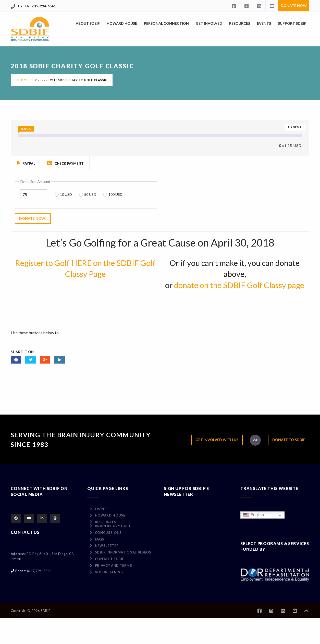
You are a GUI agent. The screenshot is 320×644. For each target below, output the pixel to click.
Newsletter (107, 546)
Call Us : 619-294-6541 (37, 6)
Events (264, 23)
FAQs (100, 539)
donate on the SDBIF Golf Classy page (239, 285)
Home (23, 80)
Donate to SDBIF (289, 440)
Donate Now (294, 5)
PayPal (26, 163)
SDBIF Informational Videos (123, 552)
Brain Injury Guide (114, 526)
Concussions (108, 533)
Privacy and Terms (114, 565)
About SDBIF (88, 23)
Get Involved (209, 23)
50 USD (90, 194)
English (254, 515)
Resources (240, 23)
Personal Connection (166, 23)
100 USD (115, 194)
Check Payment (65, 163)
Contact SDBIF (109, 559)
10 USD (66, 194)
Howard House (122, 23)
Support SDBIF (292, 23)
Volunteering (109, 572)
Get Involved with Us (217, 440)
